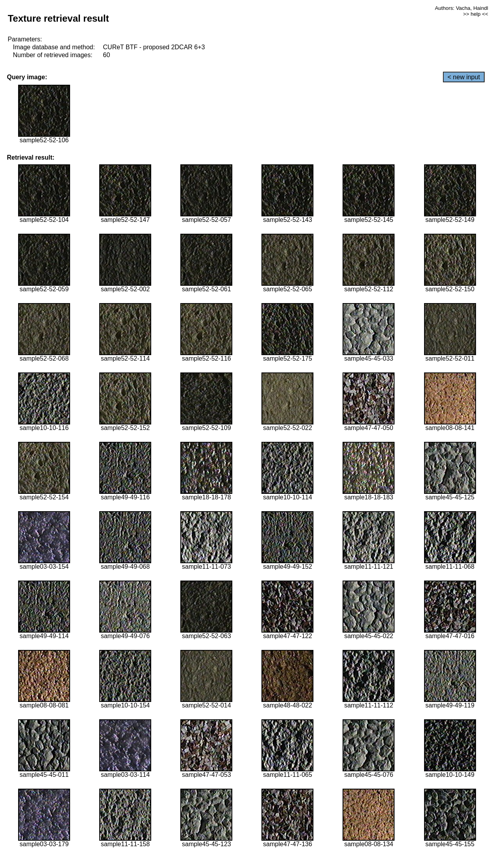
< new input (464, 77)
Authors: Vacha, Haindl (461, 8)
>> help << (476, 14)
